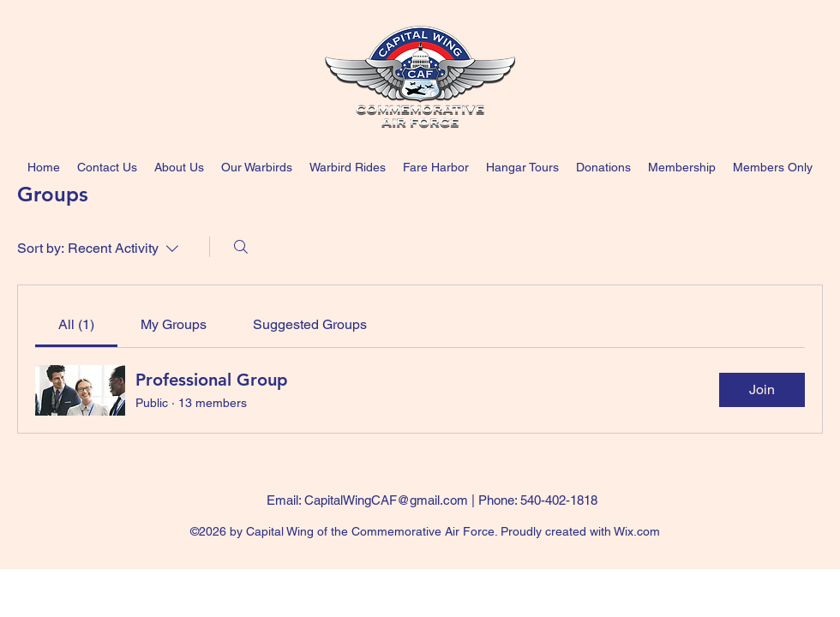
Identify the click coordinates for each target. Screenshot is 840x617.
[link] (76, 324)
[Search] (241, 247)
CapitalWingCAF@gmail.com (386, 500)
